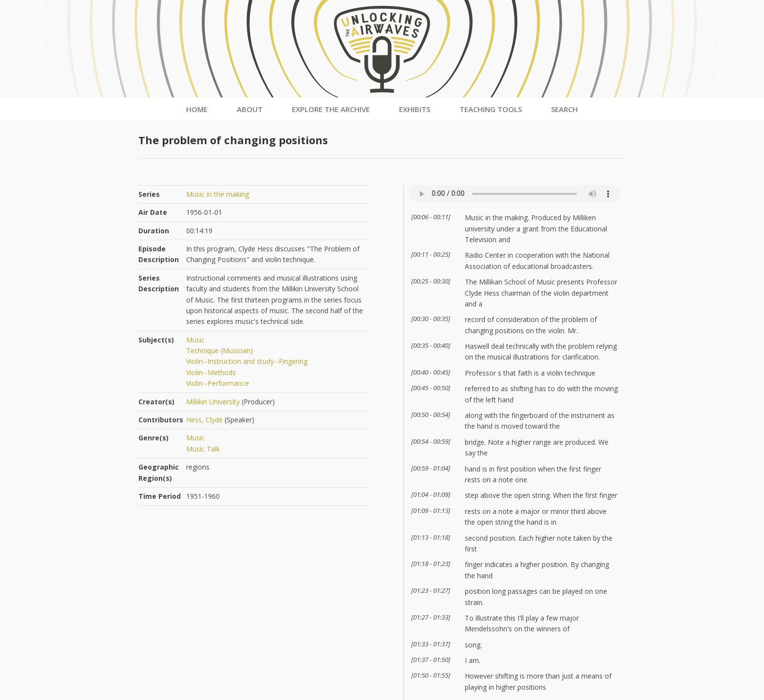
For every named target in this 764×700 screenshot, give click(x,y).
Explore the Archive (331, 109)
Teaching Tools (491, 109)
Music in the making (218, 194)
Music (195, 340)
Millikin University (213, 402)
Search (564, 109)
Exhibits (415, 109)
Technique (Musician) (220, 350)
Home (197, 109)
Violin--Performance (218, 383)
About (250, 109)
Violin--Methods (211, 372)
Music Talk (203, 449)
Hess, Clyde (204, 420)
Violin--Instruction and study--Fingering (247, 361)
